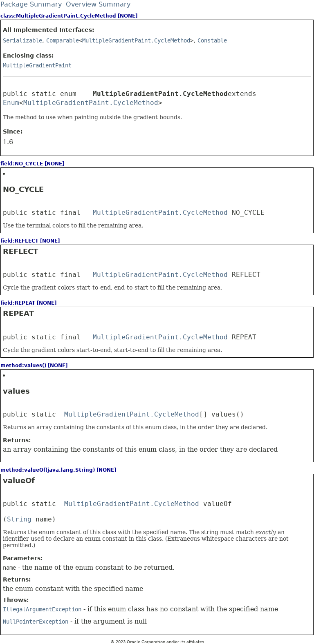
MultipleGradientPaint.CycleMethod (136, 40)
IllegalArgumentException (42, 609)
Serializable (22, 40)
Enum (11, 103)
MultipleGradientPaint (37, 65)
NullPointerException (36, 622)
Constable (212, 40)
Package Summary (31, 4)
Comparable (63, 40)
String (19, 519)
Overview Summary (98, 4)
